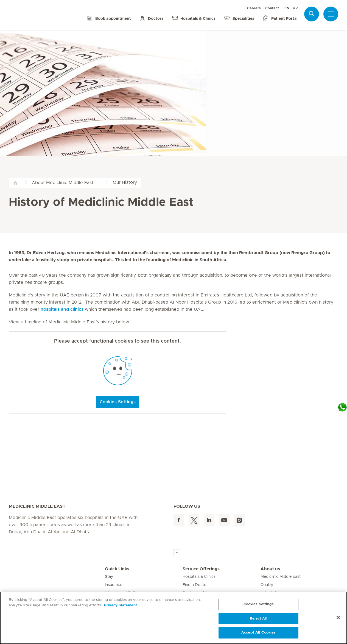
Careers (254, 8)
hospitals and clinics (62, 309)
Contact (272, 8)
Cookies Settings (118, 402)
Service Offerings (201, 569)
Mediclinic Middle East (281, 577)
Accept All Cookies (258, 633)
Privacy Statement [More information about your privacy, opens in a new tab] (121, 605)
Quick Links (117, 569)
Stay (109, 577)
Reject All (259, 619)
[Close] (338, 618)
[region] (173, 618)
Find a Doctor (195, 585)
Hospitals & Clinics (199, 577)
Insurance (114, 585)
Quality (267, 585)
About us (270, 569)
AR (295, 8)
